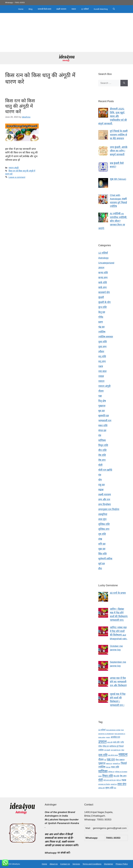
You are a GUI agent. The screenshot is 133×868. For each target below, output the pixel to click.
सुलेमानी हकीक (105, 559)
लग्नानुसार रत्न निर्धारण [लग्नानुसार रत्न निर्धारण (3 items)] (104, 784)
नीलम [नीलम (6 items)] (101, 759)
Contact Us (65, 864)
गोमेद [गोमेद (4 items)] (100, 746)
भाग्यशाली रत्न (105, 421)
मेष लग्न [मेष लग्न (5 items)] (123, 776)
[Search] (124, 83)
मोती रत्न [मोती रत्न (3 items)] (119, 780)
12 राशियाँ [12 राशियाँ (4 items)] (102, 730)
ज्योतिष (102, 332)
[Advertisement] (66, 32)
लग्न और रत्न (104, 499)
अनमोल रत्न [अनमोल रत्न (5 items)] (115, 737)
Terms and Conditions (92, 864)
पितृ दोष (102, 401)
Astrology (103, 258)
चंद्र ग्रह (101, 327)
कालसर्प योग (104, 292)
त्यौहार (101, 352)
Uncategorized (106, 263)
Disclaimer (109, 864)
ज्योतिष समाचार (106, 337)
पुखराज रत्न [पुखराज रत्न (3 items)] (109, 764)
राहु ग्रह (102, 485)
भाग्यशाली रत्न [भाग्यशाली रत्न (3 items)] (116, 764)
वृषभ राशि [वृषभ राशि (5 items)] (109, 788)
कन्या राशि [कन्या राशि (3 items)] (110, 742)
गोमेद (101, 317)
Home (21, 9)
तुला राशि (103, 342)
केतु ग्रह (102, 312)
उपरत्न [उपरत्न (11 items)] (102, 742)
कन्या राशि (103, 273)
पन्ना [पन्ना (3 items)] (105, 760)
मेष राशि (102, 455)
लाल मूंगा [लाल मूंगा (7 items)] (122, 784)
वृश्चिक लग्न (104, 529)
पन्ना (100, 396)
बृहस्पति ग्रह (104, 416)
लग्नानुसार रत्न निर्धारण (109, 509)
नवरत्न (74, 9)
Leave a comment (17, 177)
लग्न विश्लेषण (105, 504)
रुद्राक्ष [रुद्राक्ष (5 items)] (124, 780)
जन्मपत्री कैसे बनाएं (44, 9)
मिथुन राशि (103, 445)
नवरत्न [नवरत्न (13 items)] (123, 754)
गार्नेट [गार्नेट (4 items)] (122, 742)
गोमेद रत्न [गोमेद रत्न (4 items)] (106, 746)
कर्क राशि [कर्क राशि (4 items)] (116, 742)
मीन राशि (102, 450)
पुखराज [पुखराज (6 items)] (102, 763)
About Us (54, 864)
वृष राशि (102, 534)
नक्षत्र (101, 366)
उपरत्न (101, 268)
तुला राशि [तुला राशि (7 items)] (103, 755)
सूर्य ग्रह (102, 564)
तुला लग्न (102, 347)
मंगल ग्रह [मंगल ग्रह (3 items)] (108, 767)
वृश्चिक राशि (104, 524)
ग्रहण (101, 322)
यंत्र (100, 475)
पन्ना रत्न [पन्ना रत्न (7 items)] (111, 759)
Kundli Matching (101, 9)
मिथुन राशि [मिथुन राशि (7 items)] (108, 776)
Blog (31, 9)
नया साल (102, 371)
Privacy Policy (122, 864)
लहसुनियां (103, 514)
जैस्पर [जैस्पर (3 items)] (123, 750)
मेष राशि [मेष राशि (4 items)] (116, 776)
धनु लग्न (102, 361)
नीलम (101, 391)
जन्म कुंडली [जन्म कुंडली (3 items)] (107, 750)
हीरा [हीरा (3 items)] (115, 788)
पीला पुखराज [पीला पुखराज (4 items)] (120, 760)
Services (76, 864)
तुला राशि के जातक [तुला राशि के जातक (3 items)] (113, 755)
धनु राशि (102, 356)
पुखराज (102, 406)
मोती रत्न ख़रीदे (105, 470)
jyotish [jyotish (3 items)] (108, 737)
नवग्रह (101, 376)
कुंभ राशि (102, 307)
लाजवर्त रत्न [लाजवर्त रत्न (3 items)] (114, 784)
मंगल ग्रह (102, 430)
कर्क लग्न (102, 287)
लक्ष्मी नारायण (61, 9)
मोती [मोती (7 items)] (101, 780)
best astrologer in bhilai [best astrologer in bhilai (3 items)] (113, 730)
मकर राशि (103, 425)
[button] (114, 9)
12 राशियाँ (85, 9)
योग (100, 480)
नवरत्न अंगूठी (14, 168)
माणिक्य (102, 440)
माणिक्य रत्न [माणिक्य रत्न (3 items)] (111, 772)
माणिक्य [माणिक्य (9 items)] (103, 771)
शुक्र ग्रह (102, 549)
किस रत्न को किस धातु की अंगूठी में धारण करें (20, 106)
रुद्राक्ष (101, 490)
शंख (100, 539)
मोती (100, 465)
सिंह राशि (102, 554)
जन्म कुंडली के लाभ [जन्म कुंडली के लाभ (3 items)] (116, 750)
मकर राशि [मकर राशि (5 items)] (115, 767)
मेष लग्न (102, 460)
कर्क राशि (103, 282)
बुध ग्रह (102, 411)
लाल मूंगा (102, 519)
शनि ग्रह (102, 544)
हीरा (100, 569)
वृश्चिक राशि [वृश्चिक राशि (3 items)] (102, 788)
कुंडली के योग (105, 302)
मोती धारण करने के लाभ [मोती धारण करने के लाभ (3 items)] (110, 780)
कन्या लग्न (103, 278)
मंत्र (100, 435)
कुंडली (101, 297)
